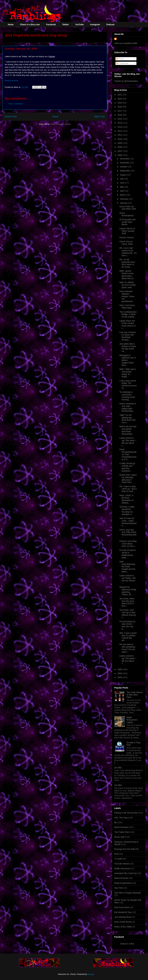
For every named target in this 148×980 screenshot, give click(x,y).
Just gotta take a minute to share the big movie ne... (128, 347)
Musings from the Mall (124, 849)
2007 (120, 151)
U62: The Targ (121, 818)
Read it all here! (11, 81)
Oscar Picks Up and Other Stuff (128, 208)
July (122, 179)
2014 (120, 123)
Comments (122, 63)
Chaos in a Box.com (30, 25)
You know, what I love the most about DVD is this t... (127, 602)
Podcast (110, 25)
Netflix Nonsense (122, 869)
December (125, 159)
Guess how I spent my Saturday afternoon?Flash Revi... (128, 479)
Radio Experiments (123, 883)
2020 (120, 99)
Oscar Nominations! (127, 214)
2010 (120, 139)
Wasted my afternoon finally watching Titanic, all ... (128, 591)
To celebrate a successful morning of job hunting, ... (127, 396)
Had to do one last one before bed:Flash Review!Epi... (128, 430)
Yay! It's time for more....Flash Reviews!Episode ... (128, 522)
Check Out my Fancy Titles (126, 243)
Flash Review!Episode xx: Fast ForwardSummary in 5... (128, 454)
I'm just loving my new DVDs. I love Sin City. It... (127, 625)
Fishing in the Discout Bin (126, 813)
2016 (120, 115)
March (123, 195)
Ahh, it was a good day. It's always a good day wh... (128, 637)
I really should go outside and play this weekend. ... (127, 467)
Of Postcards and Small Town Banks (127, 222)
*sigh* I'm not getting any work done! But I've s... (127, 419)
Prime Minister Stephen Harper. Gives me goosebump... (127, 296)
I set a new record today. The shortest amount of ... (128, 384)
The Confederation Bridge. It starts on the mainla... (128, 314)
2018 (120, 107)
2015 (120, 119)
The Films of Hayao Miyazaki (128, 893)
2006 (120, 155)
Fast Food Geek (122, 907)
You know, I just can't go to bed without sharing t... (128, 614)
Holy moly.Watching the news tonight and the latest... (127, 567)
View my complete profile (126, 43)
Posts (120, 59)
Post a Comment (16, 104)
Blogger (91, 974)
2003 (120, 677)
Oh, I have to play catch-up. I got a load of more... (128, 489)
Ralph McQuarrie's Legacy (132, 720)
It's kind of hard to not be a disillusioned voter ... (128, 554)
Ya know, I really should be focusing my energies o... (127, 510)
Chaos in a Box (127, 944)
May (122, 187)
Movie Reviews (121, 827)
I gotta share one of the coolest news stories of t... (127, 324)
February (124, 199)
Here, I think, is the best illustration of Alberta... (126, 499)
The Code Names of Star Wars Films (135, 695)
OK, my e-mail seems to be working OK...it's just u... (128, 252)
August (123, 175)
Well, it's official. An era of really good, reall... (128, 285)
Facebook (51, 25)
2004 (120, 673)
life (116, 822)
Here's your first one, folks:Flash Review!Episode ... (128, 533)
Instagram (95, 25)
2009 (120, 143)
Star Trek (118, 888)
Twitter (65, 25)
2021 (120, 95)
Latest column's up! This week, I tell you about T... (128, 660)
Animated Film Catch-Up (126, 873)
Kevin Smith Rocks (123, 922)
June (122, 183)
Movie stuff (119, 837)
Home (11, 25)
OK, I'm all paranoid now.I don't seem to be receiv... (127, 263)
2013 (120, 127)
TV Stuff (118, 859)
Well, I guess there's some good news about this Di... (127, 275)
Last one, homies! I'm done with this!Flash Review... (128, 336)
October (124, 167)
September (125, 171)
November (125, 163)
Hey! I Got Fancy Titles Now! (127, 307)
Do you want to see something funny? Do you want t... (127, 648)
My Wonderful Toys (123, 912)
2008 (120, 147)
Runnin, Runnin (127, 238)
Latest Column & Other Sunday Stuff (127, 231)
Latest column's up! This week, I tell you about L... (128, 442)
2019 (120, 103)
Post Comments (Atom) (61, 124)
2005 (120, 669)
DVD (116, 854)
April (122, 191)
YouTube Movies (122, 864)
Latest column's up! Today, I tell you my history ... (127, 579)
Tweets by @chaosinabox (126, 81)
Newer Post (11, 117)
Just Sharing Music (123, 917)
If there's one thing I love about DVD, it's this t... (128, 544)
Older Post (99, 117)
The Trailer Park (122, 832)
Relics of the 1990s (123, 927)
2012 (120, 131)
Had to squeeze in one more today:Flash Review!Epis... (128, 407)
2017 (120, 111)
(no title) (118, 768)
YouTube (79, 25)
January (124, 203)
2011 (120, 135)
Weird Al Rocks (121, 878)
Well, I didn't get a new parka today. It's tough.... (128, 373)
